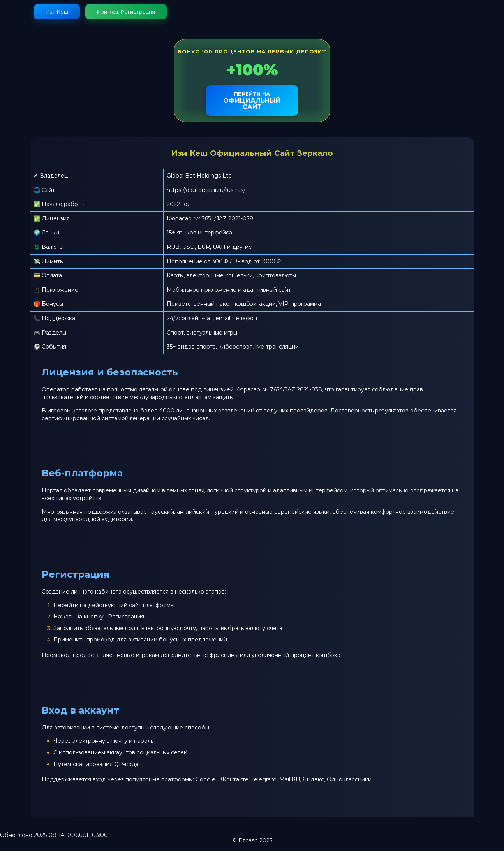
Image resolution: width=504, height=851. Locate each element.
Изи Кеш (57, 12)
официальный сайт (252, 101)
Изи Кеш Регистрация (126, 12)
